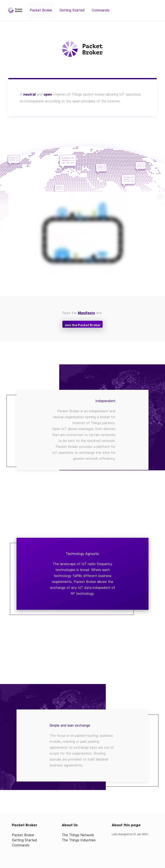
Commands (101, 10)
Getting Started (72, 10)
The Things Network (78, 835)
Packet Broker (41, 10)
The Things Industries (79, 840)
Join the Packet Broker (83, 325)
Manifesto (86, 313)
